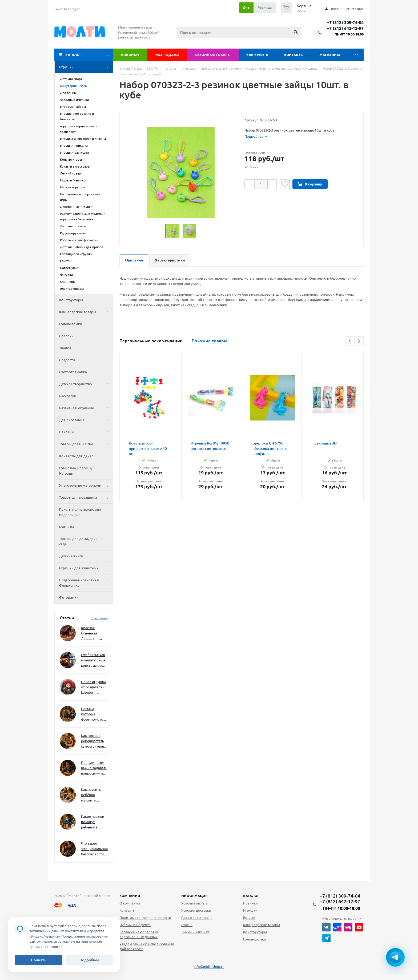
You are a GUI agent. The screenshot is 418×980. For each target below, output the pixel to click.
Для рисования (86, 420)
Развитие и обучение (86, 408)
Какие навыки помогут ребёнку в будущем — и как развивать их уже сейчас (93, 822)
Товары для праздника (86, 498)
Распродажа (167, 55)
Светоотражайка (73, 372)
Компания (130, 896)
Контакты (294, 55)
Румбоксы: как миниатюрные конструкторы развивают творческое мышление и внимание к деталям (93, 660)
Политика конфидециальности (145, 918)
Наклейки (86, 432)
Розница (265, 7)
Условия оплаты (195, 903)
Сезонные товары (213, 55)
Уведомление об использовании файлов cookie (147, 946)
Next (359, 341)
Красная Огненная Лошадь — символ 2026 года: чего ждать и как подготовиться (93, 634)
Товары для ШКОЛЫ (86, 444)
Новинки (130, 55)
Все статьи (100, 618)
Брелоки (66, 336)
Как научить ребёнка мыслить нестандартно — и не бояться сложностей (94, 795)
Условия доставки (196, 910)
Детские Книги (71, 556)
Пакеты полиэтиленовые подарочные (80, 512)
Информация (194, 896)
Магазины (330, 55)
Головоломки (71, 324)
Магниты (67, 527)
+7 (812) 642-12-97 (345, 28)
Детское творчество (86, 384)
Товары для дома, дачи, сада (79, 541)
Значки (65, 348)
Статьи (187, 925)
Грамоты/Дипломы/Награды (76, 471)
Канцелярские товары (86, 312)
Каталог (73, 55)
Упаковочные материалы (86, 486)
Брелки (249, 918)
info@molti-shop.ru (209, 967)
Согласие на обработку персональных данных (139, 934)
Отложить (285, 184)
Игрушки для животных (79, 568)
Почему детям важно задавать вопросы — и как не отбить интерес (94, 768)
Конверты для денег (76, 456)
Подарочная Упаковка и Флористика (86, 583)
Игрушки (86, 67)
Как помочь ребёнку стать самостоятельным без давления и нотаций (94, 741)
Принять (39, 960)
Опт (246, 7)
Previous (350, 341)
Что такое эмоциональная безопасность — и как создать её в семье (94, 849)
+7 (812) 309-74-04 (345, 23)
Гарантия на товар (196, 918)
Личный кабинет (195, 932)
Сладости (67, 360)
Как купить (257, 55)
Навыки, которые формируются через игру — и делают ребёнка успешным (93, 714)
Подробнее (89, 960)
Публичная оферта (135, 925)
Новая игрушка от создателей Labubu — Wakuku (93, 687)
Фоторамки (69, 597)
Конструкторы (71, 300)
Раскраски (68, 396)
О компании (130, 903)
